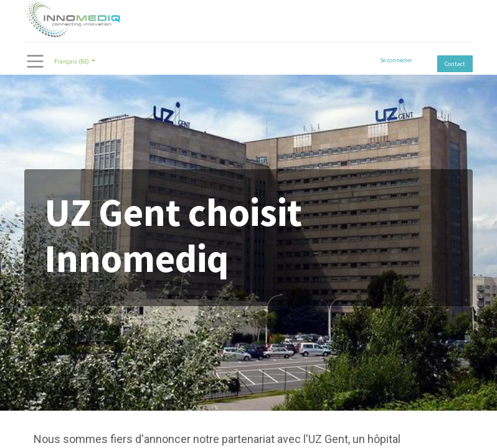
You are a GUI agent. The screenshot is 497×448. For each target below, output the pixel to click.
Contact (455, 64)
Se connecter (396, 60)
